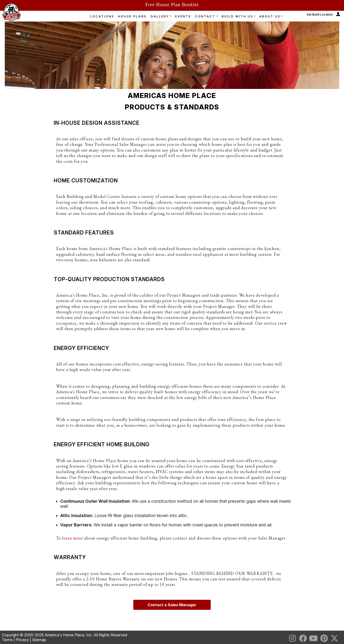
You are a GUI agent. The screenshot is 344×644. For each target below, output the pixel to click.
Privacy (22, 640)
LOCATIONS (102, 16)
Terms (7, 640)
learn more (73, 538)
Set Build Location (320, 14)
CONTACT (205, 16)
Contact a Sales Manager (172, 605)
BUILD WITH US (237, 16)
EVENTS (183, 16)
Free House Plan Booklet (172, 5)
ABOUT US (270, 16)
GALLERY (160, 16)
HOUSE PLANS (132, 16)
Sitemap (39, 640)
